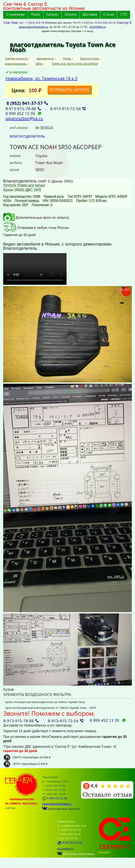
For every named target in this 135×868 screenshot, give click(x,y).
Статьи (109, 14)
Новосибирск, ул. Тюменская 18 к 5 (41, 78)
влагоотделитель (16, 64)
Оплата (71, 14)
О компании (15, 14)
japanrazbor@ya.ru (24, 118)
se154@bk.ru (98, 27)
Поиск (35, 14)
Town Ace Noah (90, 59)
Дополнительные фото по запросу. (36, 218)
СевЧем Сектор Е (17, 59)
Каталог (53, 14)
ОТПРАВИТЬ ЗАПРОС (70, 90)
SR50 (39, 64)
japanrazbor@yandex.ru (33, 27)
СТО (124, 14)
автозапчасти (45, 59)
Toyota (67, 59)
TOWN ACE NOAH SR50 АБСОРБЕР (75, 64)
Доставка (90, 14)
